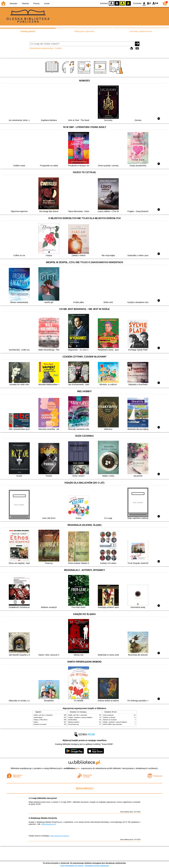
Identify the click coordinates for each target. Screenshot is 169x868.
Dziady (36, 722)
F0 (144, 3)
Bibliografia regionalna (84, 31)
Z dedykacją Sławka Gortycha (43, 818)
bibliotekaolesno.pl (49, 824)
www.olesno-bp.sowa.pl (60, 836)
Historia (25, 3)
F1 (149, 3)
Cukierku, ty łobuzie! (109, 717)
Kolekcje (58, 48)
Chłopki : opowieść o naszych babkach (80, 717)
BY (128, 3)
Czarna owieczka (108, 715)
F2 (155, 3)
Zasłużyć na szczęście (110, 720)
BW (117, 3)
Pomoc (36, 3)
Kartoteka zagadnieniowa (141, 31)
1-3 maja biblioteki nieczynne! (43, 798)
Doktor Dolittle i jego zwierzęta (112, 724)
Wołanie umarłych (74, 722)
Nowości (14, 3)
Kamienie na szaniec (40, 724)
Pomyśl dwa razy (74, 724)
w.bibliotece (71, 768)
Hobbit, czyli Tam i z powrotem (43, 715)
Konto (47, 3)
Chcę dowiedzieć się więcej (72, 866)
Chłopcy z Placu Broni (41, 720)
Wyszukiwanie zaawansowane (42, 48)
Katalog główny (28, 31)
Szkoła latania (38, 717)
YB (123, 3)
